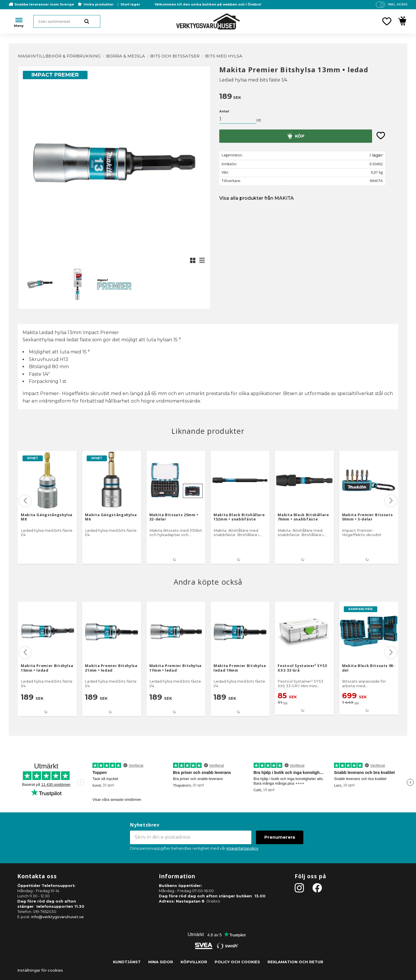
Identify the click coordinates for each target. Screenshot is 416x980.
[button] (387, 21)
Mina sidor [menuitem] (161, 962)
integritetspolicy (242, 848)
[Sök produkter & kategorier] (67, 21)
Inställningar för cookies (40, 970)
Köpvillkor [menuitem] (194, 962)
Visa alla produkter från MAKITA (257, 198)
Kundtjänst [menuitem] (127, 962)
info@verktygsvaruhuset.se (57, 917)
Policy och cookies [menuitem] (237, 962)
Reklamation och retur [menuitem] (295, 962)
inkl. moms (398, 4)
